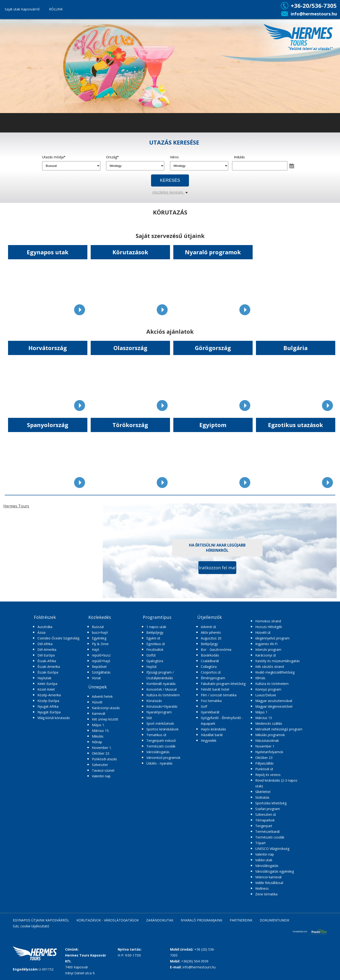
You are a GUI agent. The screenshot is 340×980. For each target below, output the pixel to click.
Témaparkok (265, 820)
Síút (149, 718)
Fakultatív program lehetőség (223, 684)
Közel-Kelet (46, 689)
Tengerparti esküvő (161, 741)
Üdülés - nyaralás (159, 763)
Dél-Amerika (47, 650)
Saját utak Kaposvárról (22, 9)
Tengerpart (264, 826)
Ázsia (41, 632)
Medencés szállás (269, 723)
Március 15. (101, 731)
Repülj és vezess (268, 775)
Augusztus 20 (211, 638)
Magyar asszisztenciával (274, 701)
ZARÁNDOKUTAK (160, 920)
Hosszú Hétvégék (269, 627)
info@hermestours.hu (314, 14)
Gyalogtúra (155, 661)
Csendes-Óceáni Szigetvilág (58, 638)
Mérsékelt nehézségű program (279, 729)
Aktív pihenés (211, 632)
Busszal (98, 627)
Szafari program (268, 809)
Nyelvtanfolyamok (269, 752)
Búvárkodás (210, 655)
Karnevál (98, 713)
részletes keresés (170, 192)
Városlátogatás (158, 752)
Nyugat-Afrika (48, 706)
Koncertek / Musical (161, 689)
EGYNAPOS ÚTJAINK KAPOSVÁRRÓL (41, 920)
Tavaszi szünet (103, 770)
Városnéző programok (163, 758)
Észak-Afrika (47, 661)
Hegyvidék (209, 741)
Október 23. (101, 753)
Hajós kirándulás (213, 729)
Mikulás (98, 736)
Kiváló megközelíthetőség (275, 672)
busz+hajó (100, 632)
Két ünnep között (105, 719)
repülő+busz (101, 655)
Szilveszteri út (266, 814)
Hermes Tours (16, 506)
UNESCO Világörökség (272, 849)
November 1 (265, 746)
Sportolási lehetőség (271, 803)
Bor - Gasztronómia (216, 650)
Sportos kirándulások (162, 729)
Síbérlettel (263, 792)
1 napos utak (156, 627)
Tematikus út (156, 735)
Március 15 (264, 718)
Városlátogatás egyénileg (275, 871)
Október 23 (264, 758)
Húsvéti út (263, 632)
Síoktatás (262, 797)
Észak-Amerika (49, 667)
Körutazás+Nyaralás (162, 706)
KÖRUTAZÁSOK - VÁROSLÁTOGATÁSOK (108, 920)
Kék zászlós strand (270, 667)
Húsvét (97, 702)
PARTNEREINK (241, 920)
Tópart (260, 843)
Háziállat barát (212, 735)
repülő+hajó (101, 661)
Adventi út (208, 627)
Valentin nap (101, 776)
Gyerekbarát (210, 712)
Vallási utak (264, 860)
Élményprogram (213, 678)
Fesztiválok (155, 650)
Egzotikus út (156, 644)
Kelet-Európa (47, 684)
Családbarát (210, 661)
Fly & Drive (100, 644)
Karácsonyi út (266, 655)
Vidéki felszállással (269, 883)
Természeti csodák (161, 746)
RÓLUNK (56, 9)
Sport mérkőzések (160, 723)
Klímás (260, 678)
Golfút (151, 655)
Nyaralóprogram (159, 712)
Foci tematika (211, 701)
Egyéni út (153, 638)
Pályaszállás (264, 763)
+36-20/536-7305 (314, 6)
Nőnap (97, 742)
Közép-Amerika (49, 695)
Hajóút (152, 667)
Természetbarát (268, 832)
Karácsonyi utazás (106, 708)
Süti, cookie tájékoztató (31, 926)
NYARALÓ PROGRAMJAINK (201, 920)
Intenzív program (268, 650)
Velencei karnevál (268, 877)
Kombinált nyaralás (161, 684)
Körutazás (154, 701)
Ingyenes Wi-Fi (266, 644)
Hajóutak (44, 678)
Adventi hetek (102, 696)
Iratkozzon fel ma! (217, 568)
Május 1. (98, 725)
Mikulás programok (270, 735)
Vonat (96, 678)
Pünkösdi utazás (104, 759)
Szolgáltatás (101, 672)
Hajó (96, 650)
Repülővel (99, 667)
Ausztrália (45, 627)
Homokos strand (268, 621)
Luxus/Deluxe (266, 695)
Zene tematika (266, 894)
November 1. (102, 748)
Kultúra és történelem (163, 695)
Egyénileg (99, 638)
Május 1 (261, 712)
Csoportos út (211, 672)
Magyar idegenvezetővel (274, 706)
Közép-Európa (48, 701)
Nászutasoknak (267, 741)
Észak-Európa (48, 672)
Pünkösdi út (264, 769)
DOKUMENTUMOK (275, 920)
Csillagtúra (209, 667)
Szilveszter (100, 765)
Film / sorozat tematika (219, 695)
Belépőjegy (155, 632)
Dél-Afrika (45, 644)
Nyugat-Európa (49, 712)
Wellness (262, 888)
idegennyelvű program (272, 638)
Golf (204, 706)
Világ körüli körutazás (54, 718)
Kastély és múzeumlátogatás (277, 661)
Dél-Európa (46, 655)
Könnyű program (268, 689)
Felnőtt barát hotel (215, 689)
